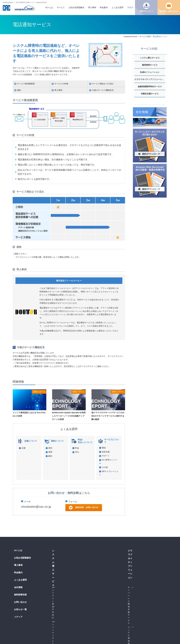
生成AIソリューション (150, 72)
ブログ (130, 7)
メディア (18, 617)
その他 (105, 467)
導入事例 (92, 7)
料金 (77, 448)
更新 (50, 452)
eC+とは (49, 7)
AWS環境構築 (58, 569)
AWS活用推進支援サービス (147, 596)
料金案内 (104, 7)
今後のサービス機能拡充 (103, 90)
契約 (50, 448)
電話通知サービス (101, 564)
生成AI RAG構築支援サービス (148, 556)
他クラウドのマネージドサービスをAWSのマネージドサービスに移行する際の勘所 (108, 416)
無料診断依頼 (20, 595)
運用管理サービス (150, 65)
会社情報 (18, 587)
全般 (24, 448)
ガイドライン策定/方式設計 (63, 556)
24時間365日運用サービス (105, 569)
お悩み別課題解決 (76, 7)
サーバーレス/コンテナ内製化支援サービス (148, 601)
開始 (104, 448)
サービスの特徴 (61, 84)
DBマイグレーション (61, 564)
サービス (61, 7)
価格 (19, 90)
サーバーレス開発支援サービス (65, 595)
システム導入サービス (150, 58)
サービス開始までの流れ (103, 84)
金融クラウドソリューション (106, 592)
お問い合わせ (20, 602)
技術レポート (39, 392)
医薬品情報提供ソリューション (107, 596)
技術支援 (106, 452)
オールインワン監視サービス (106, 573)
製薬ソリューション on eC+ (105, 600)
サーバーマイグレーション (63, 560)
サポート (106, 456)
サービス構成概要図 (26, 84)
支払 (77, 452)
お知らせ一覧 (20, 609)
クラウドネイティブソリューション (150, 79)
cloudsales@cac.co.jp (36, 507)
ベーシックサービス (102, 556)
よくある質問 (117, 7)
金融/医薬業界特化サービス (150, 86)
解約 (50, 456)
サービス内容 (145, 36)
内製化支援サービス (150, 94)
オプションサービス (102, 560)
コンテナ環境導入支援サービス (65, 573)
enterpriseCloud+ (131, 36)
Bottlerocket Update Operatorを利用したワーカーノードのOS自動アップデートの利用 (69, 416)
